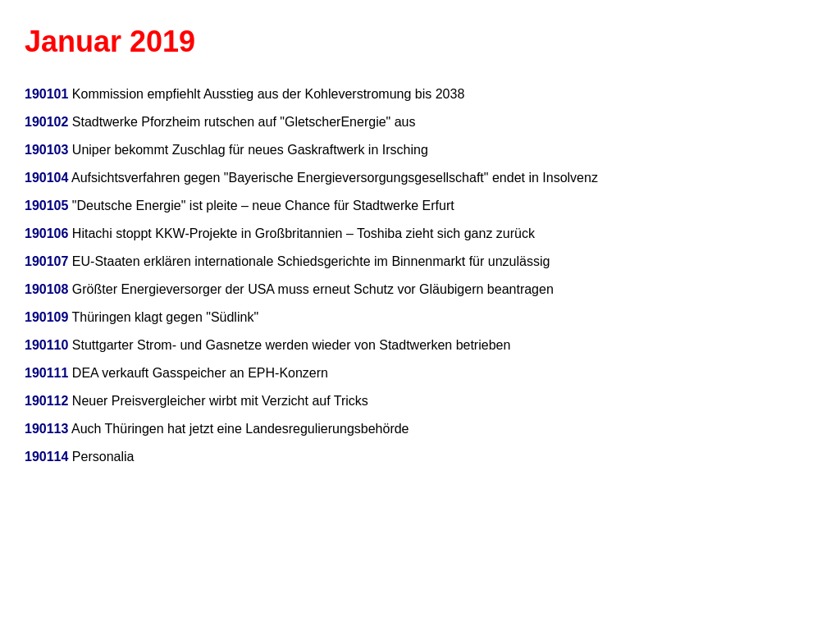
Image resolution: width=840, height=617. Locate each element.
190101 (46, 94)
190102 (46, 122)
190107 (46, 261)
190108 (46, 289)
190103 (46, 150)
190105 (46, 206)
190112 (46, 401)
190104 (46, 178)
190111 (46, 373)
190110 (46, 345)
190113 (46, 429)
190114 (46, 457)
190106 (46, 233)
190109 (46, 317)
